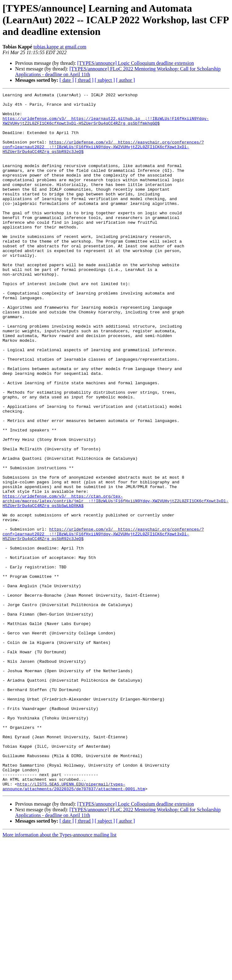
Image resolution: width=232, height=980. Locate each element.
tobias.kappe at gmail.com (60, 47)
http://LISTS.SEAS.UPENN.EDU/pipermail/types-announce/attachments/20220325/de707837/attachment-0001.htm (74, 926)
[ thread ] (84, 80)
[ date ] (67, 80)
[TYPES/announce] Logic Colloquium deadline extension (136, 63)
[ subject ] (105, 80)
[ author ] (126, 80)
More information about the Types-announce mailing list (59, 974)
